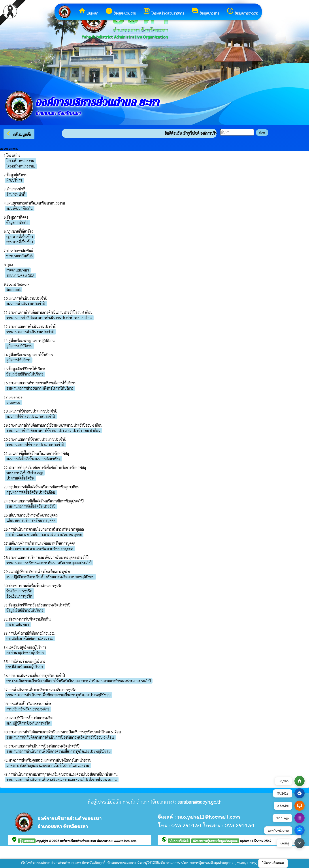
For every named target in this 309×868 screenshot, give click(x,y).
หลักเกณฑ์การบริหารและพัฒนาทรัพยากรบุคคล (40, 549)
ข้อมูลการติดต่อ (242, 12)
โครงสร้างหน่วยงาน (20, 161)
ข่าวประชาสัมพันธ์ (20, 256)
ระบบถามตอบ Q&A (20, 275)
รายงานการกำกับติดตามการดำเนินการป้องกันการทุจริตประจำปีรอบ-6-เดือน (60, 737)
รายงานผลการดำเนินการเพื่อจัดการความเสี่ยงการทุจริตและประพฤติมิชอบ (58, 695)
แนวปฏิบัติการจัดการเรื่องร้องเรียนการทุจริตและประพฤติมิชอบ (50, 577)
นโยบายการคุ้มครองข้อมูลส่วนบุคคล (215, 841)
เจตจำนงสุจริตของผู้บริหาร (25, 653)
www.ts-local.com (125, 841)
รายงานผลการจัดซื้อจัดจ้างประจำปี (31, 506)
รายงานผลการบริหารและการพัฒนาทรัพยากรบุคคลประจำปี (49, 563)
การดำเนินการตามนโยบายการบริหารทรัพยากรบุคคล (44, 534)
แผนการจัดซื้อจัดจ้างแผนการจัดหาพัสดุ (33, 459)
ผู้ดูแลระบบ (27, 841)
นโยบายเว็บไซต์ (179, 841)
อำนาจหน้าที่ (16, 194)
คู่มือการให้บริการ (19, 360)
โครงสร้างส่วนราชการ (164, 12)
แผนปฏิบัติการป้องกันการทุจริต (28, 723)
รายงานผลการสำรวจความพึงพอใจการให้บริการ (40, 388)
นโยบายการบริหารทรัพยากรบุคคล (31, 520)
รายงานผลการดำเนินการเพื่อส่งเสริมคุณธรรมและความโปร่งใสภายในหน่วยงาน (62, 780)
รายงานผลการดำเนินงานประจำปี (30, 332)
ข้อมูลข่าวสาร (205, 12)
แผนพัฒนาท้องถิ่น (20, 208)
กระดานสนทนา (18, 270)
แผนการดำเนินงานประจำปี (26, 304)
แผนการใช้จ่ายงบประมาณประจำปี (31, 416)
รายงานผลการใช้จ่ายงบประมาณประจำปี (35, 445)
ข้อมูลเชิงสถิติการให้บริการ (25, 374)
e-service (13, 402)
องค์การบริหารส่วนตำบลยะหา (78, 841)
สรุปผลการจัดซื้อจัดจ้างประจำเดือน (31, 492)
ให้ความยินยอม (273, 863)
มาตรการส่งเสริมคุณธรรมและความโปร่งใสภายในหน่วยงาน (48, 765)
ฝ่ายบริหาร (14, 180)
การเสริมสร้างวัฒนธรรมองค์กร (28, 709)
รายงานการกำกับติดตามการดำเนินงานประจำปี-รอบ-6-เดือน (49, 318)
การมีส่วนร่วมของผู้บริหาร (25, 667)
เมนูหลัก (88, 12)
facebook (13, 289)
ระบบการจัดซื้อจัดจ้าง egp (25, 473)
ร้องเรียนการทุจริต (19, 591)
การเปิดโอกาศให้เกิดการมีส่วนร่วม (30, 638)
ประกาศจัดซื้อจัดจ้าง (20, 478)
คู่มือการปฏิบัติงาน (19, 346)
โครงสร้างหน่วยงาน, (21, 166)
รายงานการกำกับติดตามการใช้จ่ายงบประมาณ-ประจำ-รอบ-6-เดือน (53, 430)
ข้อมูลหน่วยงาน (121, 12)
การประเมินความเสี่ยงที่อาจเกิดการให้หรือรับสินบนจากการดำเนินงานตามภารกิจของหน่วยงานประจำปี (79, 681)
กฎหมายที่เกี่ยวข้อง (20, 237)
